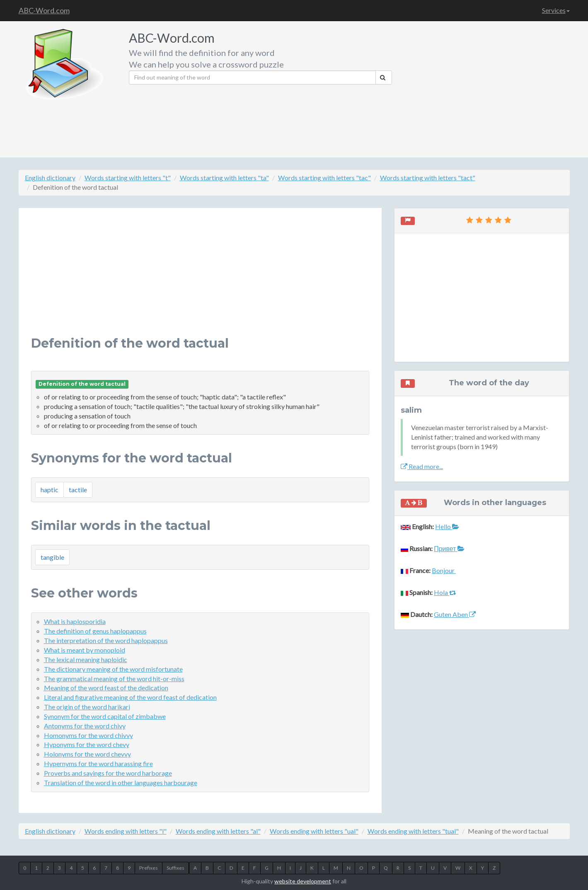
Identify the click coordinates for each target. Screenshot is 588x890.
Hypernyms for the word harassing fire (98, 763)
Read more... (422, 466)
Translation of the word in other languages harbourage (121, 782)
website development (303, 881)
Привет (449, 548)
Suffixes (175, 868)
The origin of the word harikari (87, 707)
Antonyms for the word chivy (85, 726)
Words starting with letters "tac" (324, 178)
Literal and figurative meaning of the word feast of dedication (130, 697)
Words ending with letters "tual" (413, 831)
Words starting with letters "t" (128, 178)
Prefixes (149, 868)
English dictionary (50, 178)
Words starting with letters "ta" (224, 178)
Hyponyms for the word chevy (87, 744)
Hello (447, 526)
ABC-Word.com (44, 10)
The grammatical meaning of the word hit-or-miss (114, 678)
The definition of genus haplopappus (95, 631)
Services (556, 10)
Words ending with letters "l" (126, 831)
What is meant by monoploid (85, 650)
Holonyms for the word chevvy (87, 754)
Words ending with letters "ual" (314, 831)
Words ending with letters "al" (218, 831)
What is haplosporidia (75, 621)
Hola (445, 592)
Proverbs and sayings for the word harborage (108, 773)
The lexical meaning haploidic (86, 659)
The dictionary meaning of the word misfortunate (113, 669)
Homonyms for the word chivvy (88, 735)
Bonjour (444, 570)
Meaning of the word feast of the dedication (106, 688)
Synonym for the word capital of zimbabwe (105, 716)
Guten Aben (455, 614)
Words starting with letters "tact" (428, 178)
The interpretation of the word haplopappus (106, 640)
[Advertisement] (484, 87)
